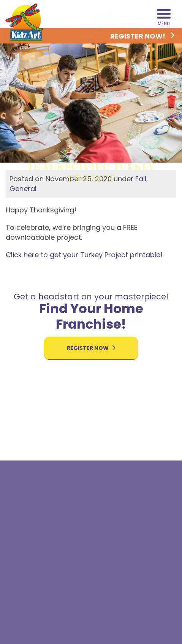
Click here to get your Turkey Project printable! (84, 255)
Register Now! (142, 36)
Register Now (91, 348)
